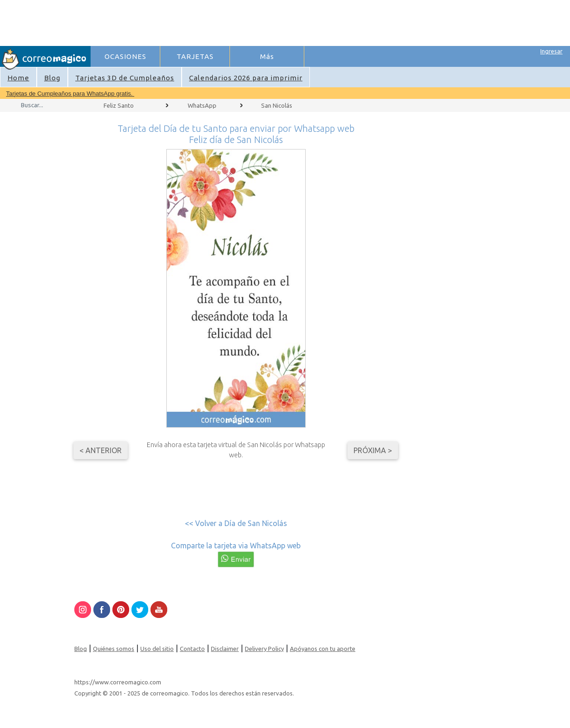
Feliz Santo (119, 105)
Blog (52, 78)
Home (18, 78)
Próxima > (373, 450)
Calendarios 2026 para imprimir (246, 78)
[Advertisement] (261, 21)
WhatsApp (202, 105)
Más (267, 56)
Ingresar (551, 51)
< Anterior (101, 450)
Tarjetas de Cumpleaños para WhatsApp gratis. (70, 94)
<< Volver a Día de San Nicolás (236, 523)
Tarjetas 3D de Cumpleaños (125, 78)
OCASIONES (125, 56)
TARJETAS (195, 56)
